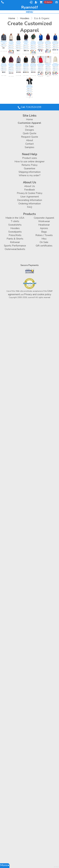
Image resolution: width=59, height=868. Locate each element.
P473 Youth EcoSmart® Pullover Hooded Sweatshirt (48, 42)
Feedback (30, 190)
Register (36, 2)
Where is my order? (30, 175)
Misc (44, 239)
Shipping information (30, 172)
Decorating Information (30, 200)
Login (31, 2)
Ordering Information (30, 204)
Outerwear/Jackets (15, 249)
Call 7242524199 (2, 3)
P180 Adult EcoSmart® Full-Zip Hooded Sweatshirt (41, 42)
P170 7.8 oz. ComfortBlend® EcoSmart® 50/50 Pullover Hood (33, 42)
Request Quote (30, 137)
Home (12, 18)
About (30, 140)
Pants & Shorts (15, 239)
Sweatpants (15, 232)
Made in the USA (15, 218)
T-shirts (15, 221)
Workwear (44, 221)
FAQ (30, 207)
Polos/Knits (15, 235)
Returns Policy (29, 165)
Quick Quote (30, 133)
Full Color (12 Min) (10, 45)
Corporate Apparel (44, 218)
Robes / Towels (44, 235)
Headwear (44, 225)
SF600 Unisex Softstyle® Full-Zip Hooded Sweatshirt (30, 86)
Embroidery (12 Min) (3, 44)
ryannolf (30, 7)
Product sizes (30, 158)
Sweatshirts (15, 225)
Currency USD (56, 2)
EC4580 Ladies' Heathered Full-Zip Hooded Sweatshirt (33, 65)
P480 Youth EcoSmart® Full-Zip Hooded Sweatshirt (55, 42)
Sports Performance (15, 246)
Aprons (44, 228)
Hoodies (25, 18)
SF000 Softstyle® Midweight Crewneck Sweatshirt (48, 65)
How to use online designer (29, 162)
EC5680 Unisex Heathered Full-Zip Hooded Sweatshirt (18, 65)
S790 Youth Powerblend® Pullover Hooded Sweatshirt (18, 42)
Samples (29, 147)
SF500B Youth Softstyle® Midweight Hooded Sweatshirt (55, 65)
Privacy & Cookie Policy (30, 193)
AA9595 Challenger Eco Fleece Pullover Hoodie (4, 42)
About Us (30, 186)
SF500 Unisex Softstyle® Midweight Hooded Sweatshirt (41, 65)
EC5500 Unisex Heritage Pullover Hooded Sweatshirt (4, 65)
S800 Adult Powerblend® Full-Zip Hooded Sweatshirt (26, 42)
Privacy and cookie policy (38, 294)
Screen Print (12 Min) (3, 46)
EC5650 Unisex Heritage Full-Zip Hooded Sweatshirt (26, 65)
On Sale (29, 126)
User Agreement (30, 197)
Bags (44, 232)
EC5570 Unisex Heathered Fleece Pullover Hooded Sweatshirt (11, 65)
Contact (29, 144)
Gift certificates (44, 246)
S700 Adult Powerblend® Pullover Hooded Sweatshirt (11, 42)
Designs (29, 130)
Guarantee (30, 168)
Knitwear (15, 242)
